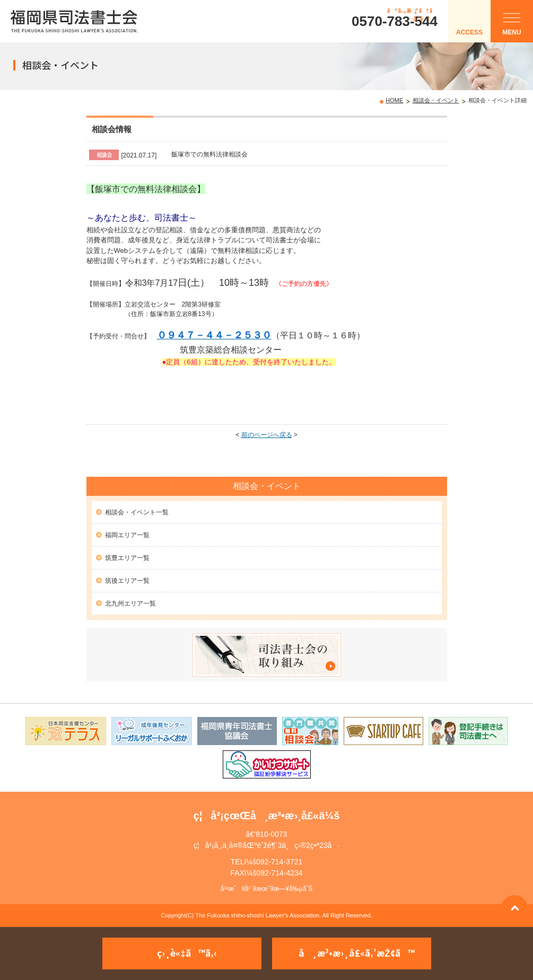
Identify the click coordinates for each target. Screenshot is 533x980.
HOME (394, 100)
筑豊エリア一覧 (127, 558)
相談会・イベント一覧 (137, 512)
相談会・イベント (436, 100)
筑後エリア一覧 (127, 581)
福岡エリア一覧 (127, 535)
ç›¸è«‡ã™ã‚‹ (187, 953)
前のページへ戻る (267, 435)
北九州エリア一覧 (130, 603)
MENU (512, 27)
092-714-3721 (279, 862)
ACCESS (469, 32)
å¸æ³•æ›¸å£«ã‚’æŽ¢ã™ (356, 953)
